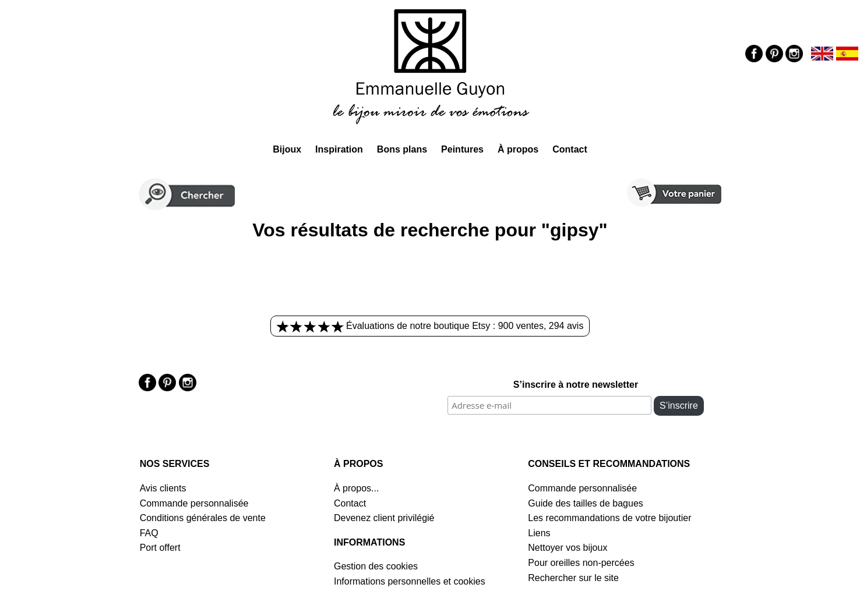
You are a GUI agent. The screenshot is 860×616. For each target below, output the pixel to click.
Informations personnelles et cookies (410, 581)
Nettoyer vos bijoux (568, 548)
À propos (518, 149)
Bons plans (402, 149)
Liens (539, 533)
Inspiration (339, 149)
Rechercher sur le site (573, 578)
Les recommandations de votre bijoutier (609, 518)
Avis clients (163, 488)
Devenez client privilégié (384, 518)
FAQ (149, 533)
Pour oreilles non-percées (581, 563)
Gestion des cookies (376, 566)
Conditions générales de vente (203, 518)
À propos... (356, 488)
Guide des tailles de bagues (585, 503)
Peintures (462, 149)
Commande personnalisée (194, 503)
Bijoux (287, 149)
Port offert (160, 548)
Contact (570, 149)
